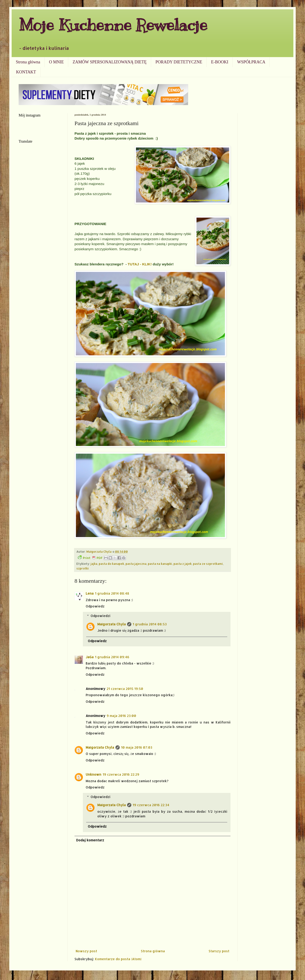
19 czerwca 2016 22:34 (151, 805)
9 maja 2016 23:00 (121, 716)
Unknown (93, 774)
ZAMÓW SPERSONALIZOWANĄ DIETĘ (110, 62)
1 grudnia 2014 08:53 (150, 624)
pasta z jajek (183, 564)
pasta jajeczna (136, 564)
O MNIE (56, 62)
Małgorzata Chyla (112, 624)
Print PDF (90, 558)
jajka (94, 564)
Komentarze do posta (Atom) (118, 959)
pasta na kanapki (160, 564)
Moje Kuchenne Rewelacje (113, 25)
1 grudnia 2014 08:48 (112, 593)
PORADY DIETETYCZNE (179, 62)
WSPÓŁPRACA (251, 62)
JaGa (90, 657)
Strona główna (28, 62)
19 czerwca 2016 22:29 (121, 774)
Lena (90, 593)
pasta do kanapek (111, 564)
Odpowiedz (95, 606)
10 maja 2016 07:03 (137, 747)
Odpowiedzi (100, 616)
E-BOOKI (220, 62)
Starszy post (219, 951)
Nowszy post (86, 951)
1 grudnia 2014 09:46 (112, 657)
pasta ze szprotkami (208, 564)
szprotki (83, 568)
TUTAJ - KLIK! (140, 264)
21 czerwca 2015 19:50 (125, 689)
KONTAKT (26, 72)
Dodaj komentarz (90, 840)
